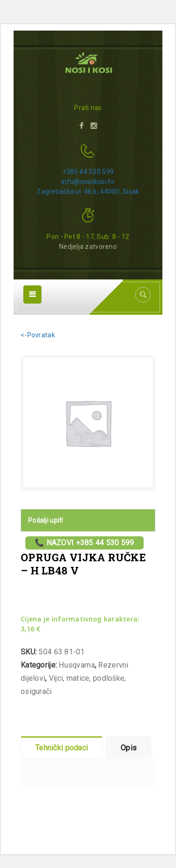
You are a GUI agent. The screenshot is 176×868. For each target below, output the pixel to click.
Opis (129, 748)
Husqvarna (77, 665)
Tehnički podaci (61, 748)
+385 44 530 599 (88, 172)
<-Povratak (38, 335)
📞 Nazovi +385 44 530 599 (84, 543)
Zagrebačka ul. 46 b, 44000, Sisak (88, 191)
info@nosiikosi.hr (88, 182)
